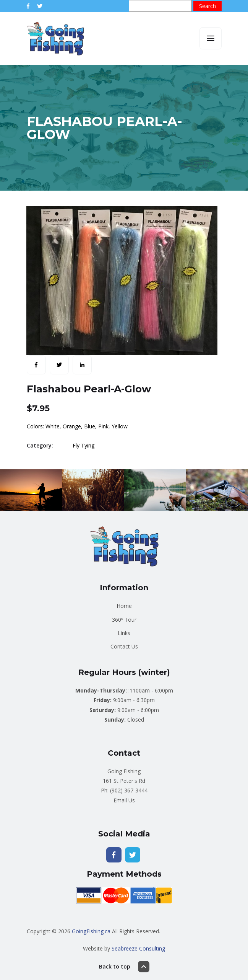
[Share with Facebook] (36, 365)
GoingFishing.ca (91, 931)
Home (124, 606)
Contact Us (124, 646)
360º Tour (124, 620)
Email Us (124, 800)
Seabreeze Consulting (138, 948)
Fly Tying (83, 445)
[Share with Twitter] (59, 365)
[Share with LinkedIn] (82, 365)
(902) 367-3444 (129, 790)
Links (124, 633)
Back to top (124, 967)
